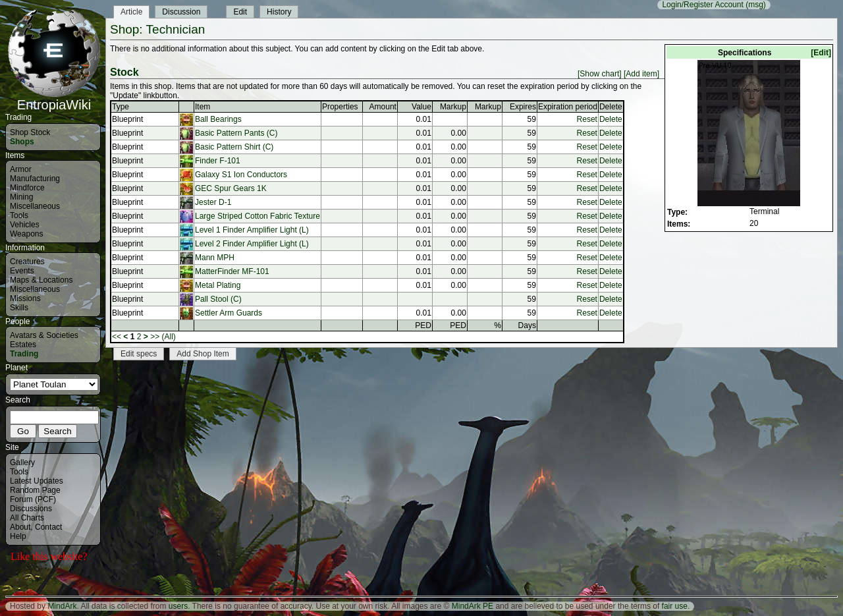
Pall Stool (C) (218, 299)
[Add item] (641, 74)
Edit (240, 12)
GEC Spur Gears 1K (231, 188)
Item (203, 107)
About (20, 527)
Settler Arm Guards (229, 313)
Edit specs (139, 354)
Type (121, 107)
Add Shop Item (203, 354)
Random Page (35, 490)
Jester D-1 (213, 202)
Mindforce (27, 188)
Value (421, 107)
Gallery (22, 462)
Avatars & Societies (44, 335)
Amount (383, 107)
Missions (25, 298)
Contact (48, 527)
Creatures (27, 262)
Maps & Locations (41, 280)
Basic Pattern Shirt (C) (234, 147)
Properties (340, 107)
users (178, 606)
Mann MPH (215, 258)
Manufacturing (35, 179)
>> (155, 337)
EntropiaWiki (54, 99)
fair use (675, 606)
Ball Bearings (218, 119)
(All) (169, 337)
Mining (21, 197)
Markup (453, 107)
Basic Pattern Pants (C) (236, 133)
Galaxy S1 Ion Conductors (241, 175)
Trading (24, 354)
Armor (21, 169)
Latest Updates (37, 481)
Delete (611, 119)
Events (22, 271)
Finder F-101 (218, 161)
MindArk (62, 606)
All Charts (27, 518)
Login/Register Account (702, 5)
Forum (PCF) (33, 499)
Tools (19, 215)
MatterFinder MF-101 (232, 271)
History (279, 12)
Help (18, 536)
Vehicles (25, 225)
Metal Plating (218, 285)
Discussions (31, 509)
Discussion (181, 12)
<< (117, 337)
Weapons (26, 234)
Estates (23, 345)
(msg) (756, 5)
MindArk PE (473, 606)
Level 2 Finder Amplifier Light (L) (252, 244)
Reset (587, 119)
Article (131, 12)
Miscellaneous (35, 206)
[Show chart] (600, 74)
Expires (523, 107)
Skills (19, 308)
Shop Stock (30, 132)
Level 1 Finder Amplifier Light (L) (252, 230)
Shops (22, 142)
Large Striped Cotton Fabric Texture (258, 216)
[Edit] (821, 53)
